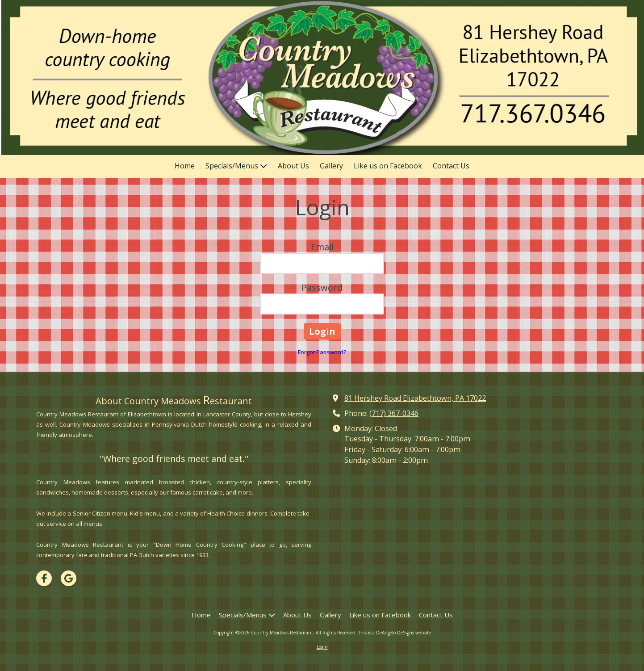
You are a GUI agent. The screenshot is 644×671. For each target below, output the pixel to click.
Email (322, 247)
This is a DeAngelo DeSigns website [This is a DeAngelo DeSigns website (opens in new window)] (395, 633)
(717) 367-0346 (394, 413)
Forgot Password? (322, 352)
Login (322, 647)
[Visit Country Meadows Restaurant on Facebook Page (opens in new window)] (44, 578)
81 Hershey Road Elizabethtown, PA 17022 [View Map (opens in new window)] (415, 398)
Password (322, 287)
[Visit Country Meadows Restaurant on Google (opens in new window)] (69, 578)
